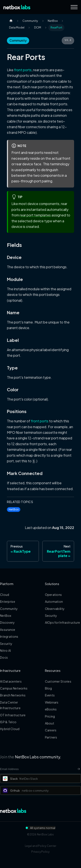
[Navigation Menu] (74, 7)
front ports (23, 70)
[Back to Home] (17, 7)
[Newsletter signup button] (79, 769)
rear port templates (35, 215)
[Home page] (11, 21)
